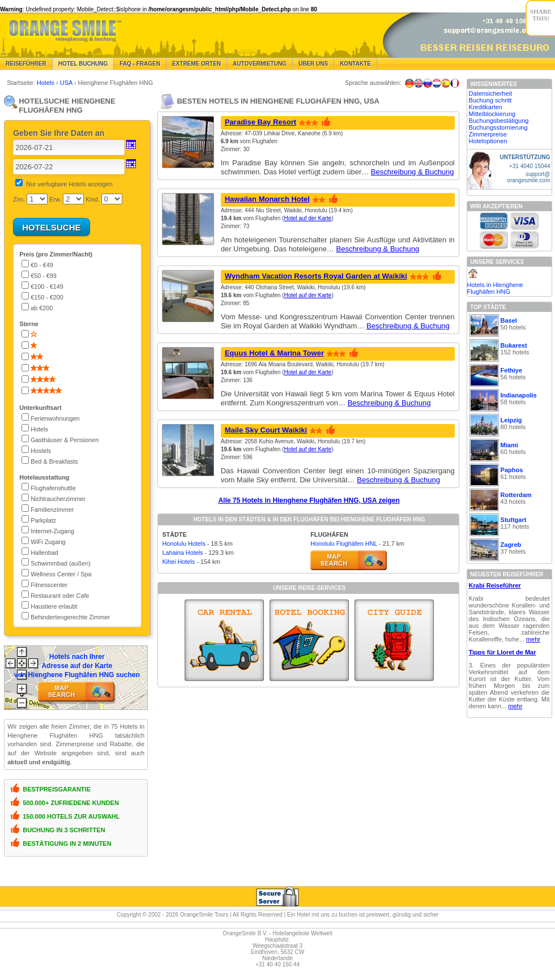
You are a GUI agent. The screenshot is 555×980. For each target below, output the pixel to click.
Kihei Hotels (178, 562)
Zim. (19, 199)
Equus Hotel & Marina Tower (274, 353)
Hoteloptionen (488, 141)
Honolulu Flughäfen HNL (344, 544)
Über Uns (313, 64)
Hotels (46, 83)
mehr (533, 639)
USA (67, 83)
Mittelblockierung (492, 114)
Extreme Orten (197, 64)
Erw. (55, 199)
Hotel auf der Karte (308, 218)
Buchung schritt (490, 100)
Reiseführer (26, 64)
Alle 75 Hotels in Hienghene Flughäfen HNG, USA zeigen (309, 500)
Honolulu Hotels (183, 544)
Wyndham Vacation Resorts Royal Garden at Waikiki (316, 276)
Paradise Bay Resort (261, 122)
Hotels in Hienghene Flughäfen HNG (495, 288)
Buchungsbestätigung (499, 121)
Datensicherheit (490, 93)
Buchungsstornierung (498, 127)
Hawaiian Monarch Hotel (267, 199)
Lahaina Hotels (182, 553)
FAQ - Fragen (140, 64)
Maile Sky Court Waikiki (266, 430)
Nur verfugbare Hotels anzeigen (69, 184)
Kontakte (355, 64)
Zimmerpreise (488, 134)
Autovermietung (260, 64)
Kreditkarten (486, 107)
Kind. (93, 199)
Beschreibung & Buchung (413, 172)
